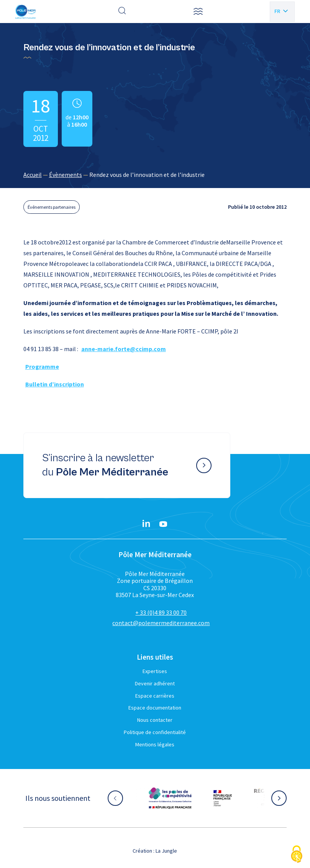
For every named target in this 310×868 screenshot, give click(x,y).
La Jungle (166, 851)
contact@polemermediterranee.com (161, 623)
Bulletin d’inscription (55, 384)
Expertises (155, 671)
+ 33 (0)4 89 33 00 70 (161, 612)
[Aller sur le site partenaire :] (170, 798)
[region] (155, 175)
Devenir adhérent (155, 683)
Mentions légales (155, 744)
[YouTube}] (163, 524)
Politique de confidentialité (155, 732)
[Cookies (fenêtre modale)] (297, 855)
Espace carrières (155, 696)
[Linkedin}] (146, 524)
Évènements (66, 175)
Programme (42, 366)
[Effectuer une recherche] (122, 12)
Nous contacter (155, 720)
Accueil (33, 175)
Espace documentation (155, 708)
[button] (198, 12)
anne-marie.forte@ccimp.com (124, 349)
